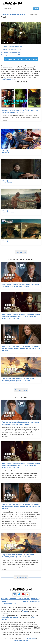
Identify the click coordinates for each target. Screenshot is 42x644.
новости (12, 599)
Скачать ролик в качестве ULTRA (11, 49)
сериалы (27, 599)
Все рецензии (21, 578)
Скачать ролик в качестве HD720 (11, 55)
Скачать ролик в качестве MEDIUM (12, 46)
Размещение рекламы (21, 640)
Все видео (21, 252)
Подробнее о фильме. (8, 79)
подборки (5, 601)
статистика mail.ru (8, 603)
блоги (33, 599)
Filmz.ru (25, 611)
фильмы (20, 599)
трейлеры (5, 599)
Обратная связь (30, 638)
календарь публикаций (31, 601)
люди (38, 599)
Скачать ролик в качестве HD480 (11, 52)
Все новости (21, 390)
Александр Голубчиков (10, 618)
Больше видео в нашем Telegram (21, 59)
